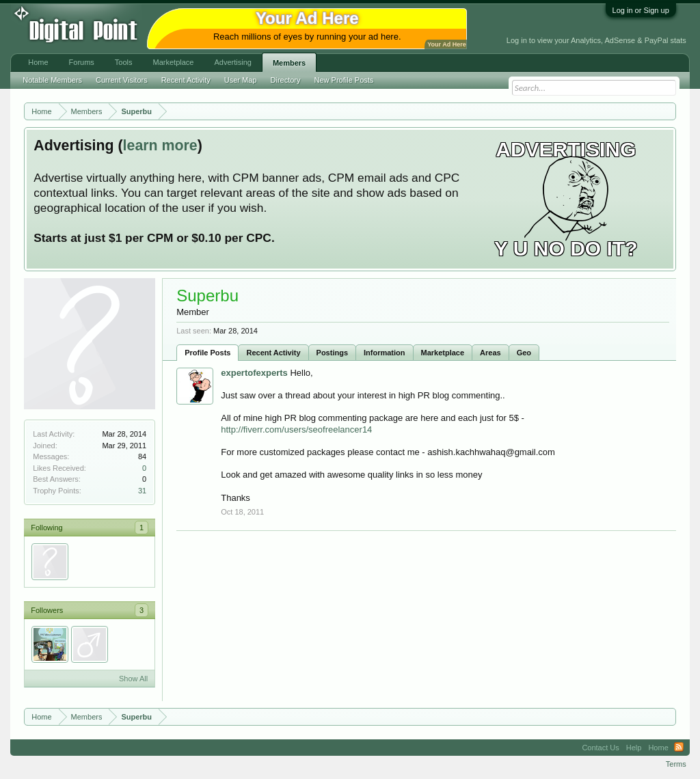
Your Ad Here (446, 44)
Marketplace (443, 353)
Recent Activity (273, 353)
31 (142, 491)
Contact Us (600, 748)
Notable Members (52, 80)
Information (385, 353)
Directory (286, 80)
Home (38, 62)
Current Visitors (122, 80)
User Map (241, 80)
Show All (133, 679)
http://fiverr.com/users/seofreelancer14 (296, 429)
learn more (160, 146)
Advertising (232, 62)
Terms (676, 764)
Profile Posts (207, 353)
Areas (490, 353)
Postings (332, 353)
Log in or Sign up (641, 10)
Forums (82, 62)
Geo (524, 353)
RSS (679, 748)
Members (289, 63)
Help (634, 748)
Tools (124, 62)
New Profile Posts (344, 80)
